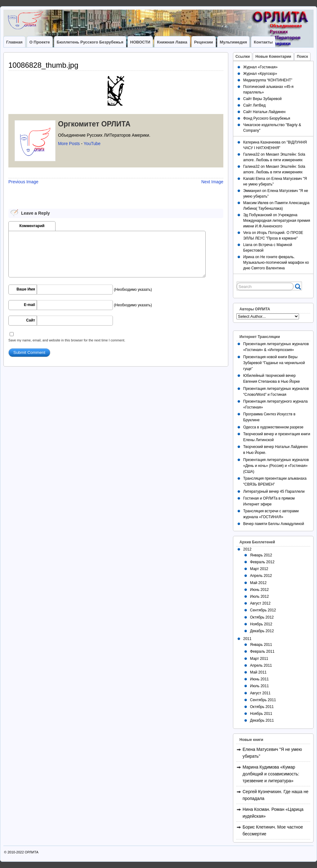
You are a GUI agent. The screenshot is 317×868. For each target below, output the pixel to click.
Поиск (302, 57)
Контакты (263, 42)
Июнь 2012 (259, 590)
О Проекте (40, 42)
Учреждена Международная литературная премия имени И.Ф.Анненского (277, 221)
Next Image (212, 182)
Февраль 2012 (262, 562)
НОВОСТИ (140, 42)
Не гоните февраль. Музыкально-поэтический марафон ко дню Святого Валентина (276, 263)
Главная (14, 42)
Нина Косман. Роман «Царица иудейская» (273, 813)
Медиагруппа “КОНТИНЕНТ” (268, 80)
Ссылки (243, 57)
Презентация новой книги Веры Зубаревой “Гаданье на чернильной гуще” (274, 363)
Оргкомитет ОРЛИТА (94, 124)
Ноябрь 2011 (261, 714)
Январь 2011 (261, 645)
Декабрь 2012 (262, 631)
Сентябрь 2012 (263, 610)
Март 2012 (259, 569)
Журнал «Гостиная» (260, 67)
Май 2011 (258, 672)
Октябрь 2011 (262, 707)
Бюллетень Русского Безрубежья (90, 42)
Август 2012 (260, 603)
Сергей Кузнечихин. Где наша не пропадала (275, 795)
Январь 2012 (261, 555)
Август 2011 (260, 693)
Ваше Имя (26, 289)
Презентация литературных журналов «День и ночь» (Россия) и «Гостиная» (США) (276, 466)
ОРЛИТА (32, 852)
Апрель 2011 (261, 665)
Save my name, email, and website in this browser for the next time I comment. (67, 340)
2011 (247, 639)
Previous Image (23, 182)
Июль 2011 (259, 686)
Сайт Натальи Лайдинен (264, 112)
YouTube (92, 144)
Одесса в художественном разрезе (273, 427)
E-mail (29, 305)
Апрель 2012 (261, 576)
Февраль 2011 (262, 651)
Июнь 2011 (259, 679)
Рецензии (204, 42)
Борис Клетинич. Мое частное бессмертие (273, 830)
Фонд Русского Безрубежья (267, 118)
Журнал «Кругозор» (260, 74)
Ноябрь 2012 (261, 624)
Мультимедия (234, 42)
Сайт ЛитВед (254, 105)
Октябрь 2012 (262, 617)
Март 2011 (259, 659)
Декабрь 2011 (262, 720)
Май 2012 (258, 583)
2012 (247, 549)
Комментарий (32, 226)
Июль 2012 (259, 596)
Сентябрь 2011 (263, 700)
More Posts (69, 144)
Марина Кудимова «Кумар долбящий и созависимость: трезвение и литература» (271, 774)
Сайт (31, 320)
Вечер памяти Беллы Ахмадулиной (274, 524)
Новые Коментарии (273, 57)
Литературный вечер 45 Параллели (274, 491)
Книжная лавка (172, 42)
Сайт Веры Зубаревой (262, 99)
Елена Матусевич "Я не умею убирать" (272, 753)
